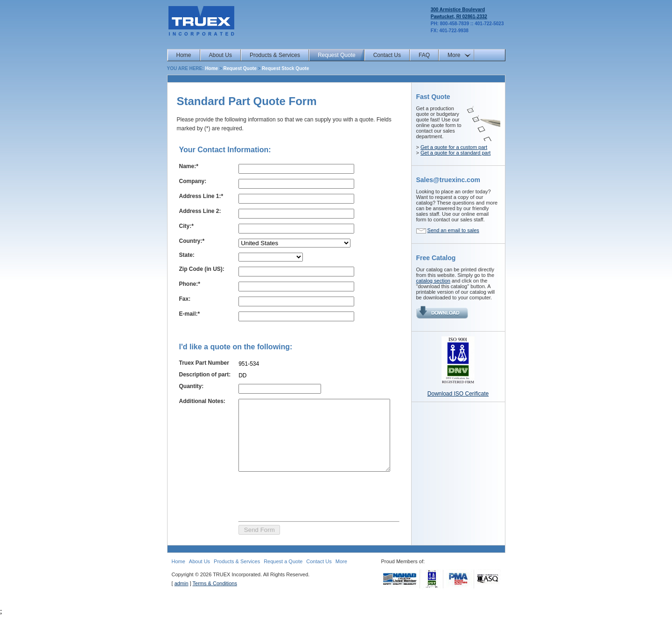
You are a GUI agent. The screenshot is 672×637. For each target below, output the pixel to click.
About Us (220, 55)
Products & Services (275, 55)
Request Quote (337, 55)
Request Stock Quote (285, 68)
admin (182, 605)
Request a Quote (283, 583)
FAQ (424, 55)
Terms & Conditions (215, 605)
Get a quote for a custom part (454, 147)
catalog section (433, 281)
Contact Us (387, 55)
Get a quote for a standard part (455, 153)
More (454, 55)
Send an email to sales (453, 230)
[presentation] (301, 517)
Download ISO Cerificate (458, 394)
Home (184, 55)
